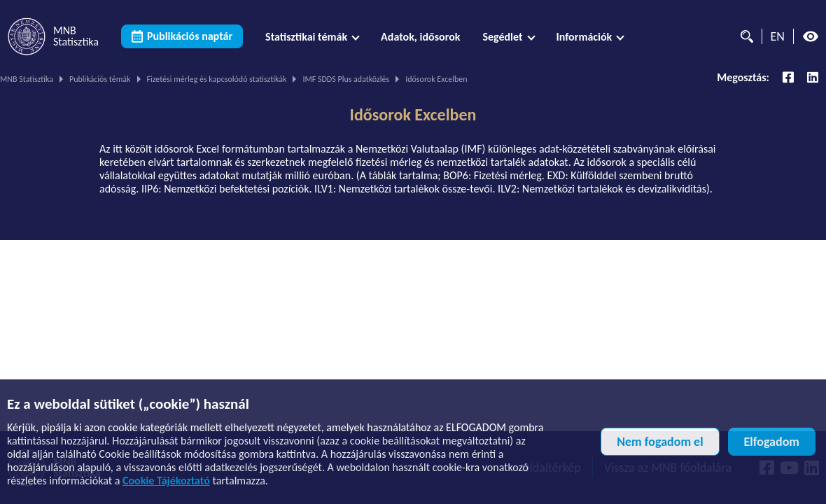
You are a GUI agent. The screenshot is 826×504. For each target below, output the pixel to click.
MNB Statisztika (27, 79)
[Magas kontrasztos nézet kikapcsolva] (811, 36)
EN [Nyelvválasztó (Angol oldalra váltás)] (778, 36)
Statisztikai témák (306, 37)
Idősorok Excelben (413, 115)
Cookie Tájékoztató (166, 481)
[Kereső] (743, 36)
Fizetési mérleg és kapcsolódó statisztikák (217, 79)
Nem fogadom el (660, 442)
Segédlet (502, 37)
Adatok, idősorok (420, 37)
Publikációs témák (100, 79)
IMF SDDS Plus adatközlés (346, 79)
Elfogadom (772, 442)
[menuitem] (312, 37)
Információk (584, 37)
